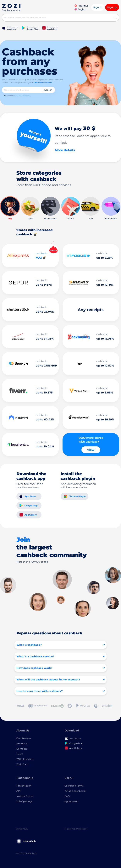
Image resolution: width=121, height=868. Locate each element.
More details (65, 150)
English (80, 9)
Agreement (71, 801)
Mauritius (81, 6)
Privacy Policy (22, 829)
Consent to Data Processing (76, 829)
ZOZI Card (22, 764)
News (20, 754)
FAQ (67, 796)
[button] (117, 206)
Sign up (112, 7)
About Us (22, 743)
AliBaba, (24, 96)
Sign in (98, 7)
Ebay (29, 96)
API (19, 791)
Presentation (24, 786)
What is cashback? (75, 791)
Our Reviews (24, 738)
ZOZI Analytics (25, 759)
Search (48, 90)
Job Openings (24, 801)
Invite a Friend (25, 796)
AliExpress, (17, 96)
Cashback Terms (74, 786)
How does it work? (43, 83)
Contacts (22, 749)
